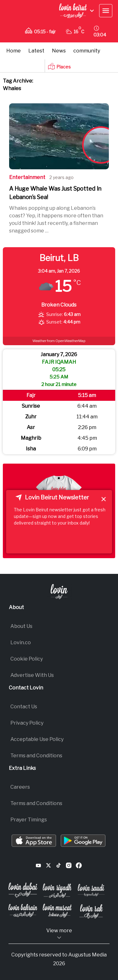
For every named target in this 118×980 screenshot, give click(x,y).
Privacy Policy (27, 723)
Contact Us (24, 707)
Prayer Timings (29, 820)
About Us (21, 626)
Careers (20, 787)
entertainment (27, 177)
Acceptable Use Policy (37, 739)
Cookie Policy (27, 659)
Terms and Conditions (36, 756)
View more (59, 934)
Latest (36, 51)
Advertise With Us (32, 675)
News (59, 51)
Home (14, 51)
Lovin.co (21, 642)
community (87, 51)
